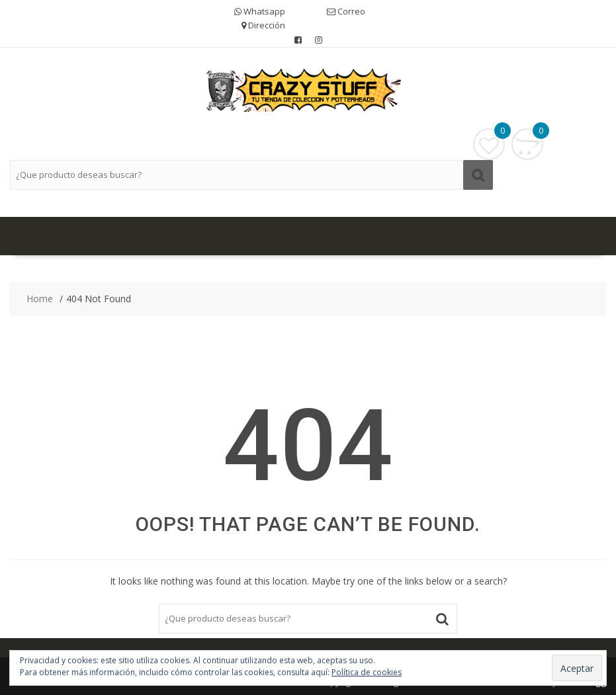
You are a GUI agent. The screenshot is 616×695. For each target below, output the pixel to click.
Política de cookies (367, 672)
